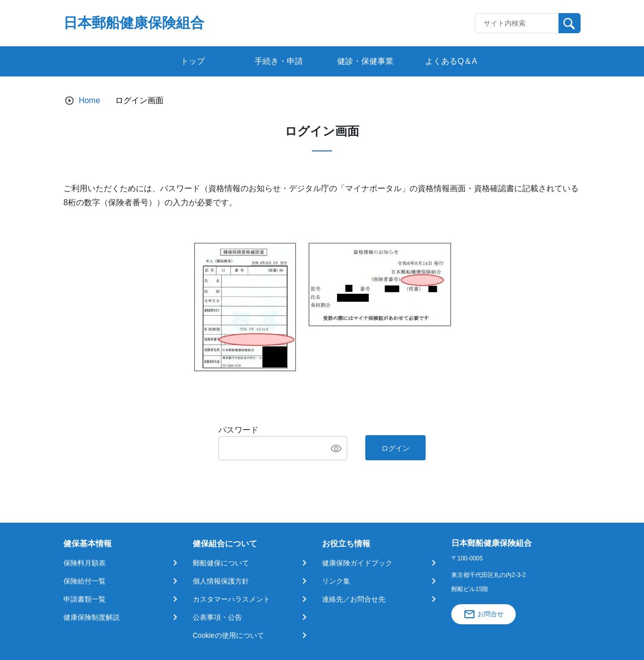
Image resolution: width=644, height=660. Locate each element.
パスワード (238, 430)
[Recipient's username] (517, 23)
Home (89, 100)
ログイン (395, 448)
